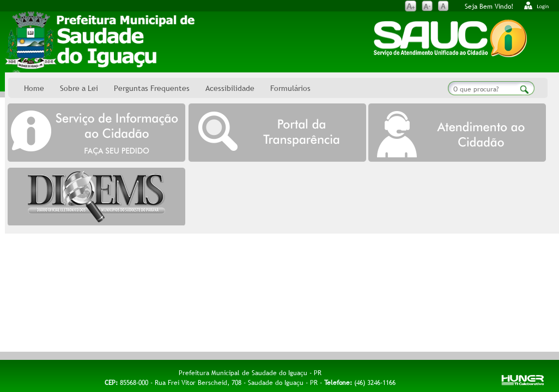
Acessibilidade (230, 88)
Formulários (290, 88)
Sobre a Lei (79, 88)
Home (34, 88)
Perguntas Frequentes (152, 88)
